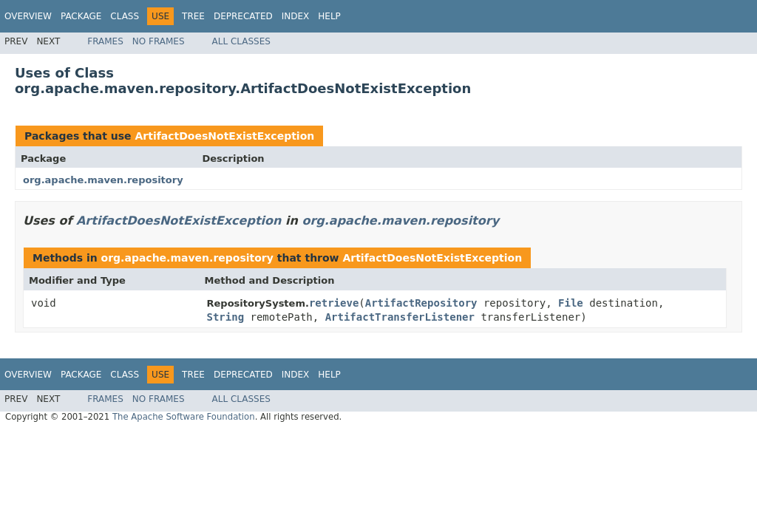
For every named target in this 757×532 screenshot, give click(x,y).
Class (125, 16)
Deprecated (243, 16)
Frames (105, 41)
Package (81, 16)
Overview (28, 16)
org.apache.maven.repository (103, 180)
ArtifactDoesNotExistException (224, 136)
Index (296, 16)
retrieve (334, 303)
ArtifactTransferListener (400, 317)
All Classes (241, 41)
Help (329, 16)
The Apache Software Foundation (184, 417)
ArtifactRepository (421, 303)
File (571, 303)
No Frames (159, 41)
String (226, 317)
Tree (193, 16)
